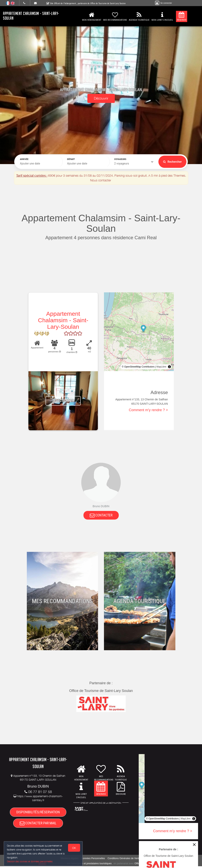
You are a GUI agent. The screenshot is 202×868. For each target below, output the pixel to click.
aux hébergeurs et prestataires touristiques (89, 865)
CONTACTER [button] (101, 515)
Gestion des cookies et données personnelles (30, 861)
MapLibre (161, 367)
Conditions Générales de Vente (124, 860)
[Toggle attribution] (169, 367)
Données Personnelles (93, 860)
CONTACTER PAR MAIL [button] (38, 824)
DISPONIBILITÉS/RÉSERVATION (38, 813)
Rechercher (172, 162)
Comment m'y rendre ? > (148, 410)
